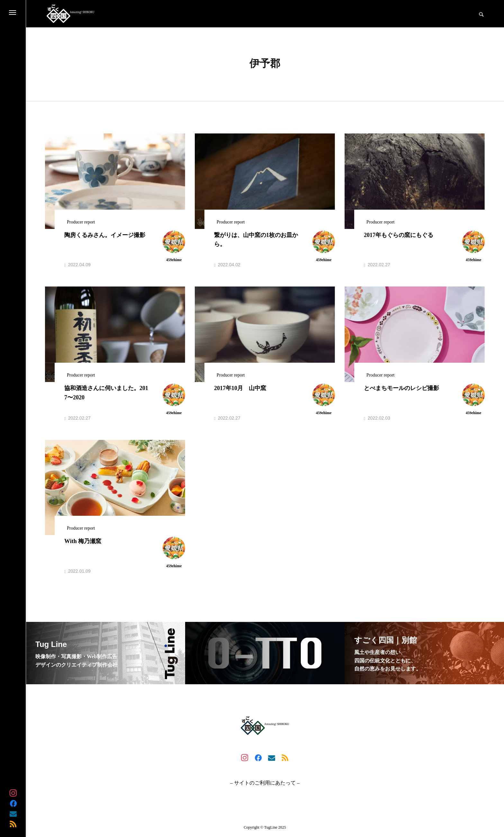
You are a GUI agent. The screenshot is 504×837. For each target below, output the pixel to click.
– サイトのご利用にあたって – (265, 783)
